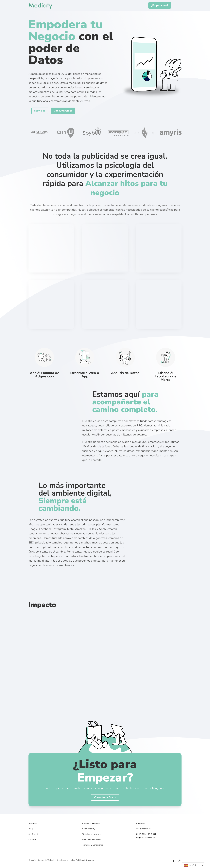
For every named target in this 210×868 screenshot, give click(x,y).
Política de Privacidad (92, 840)
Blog (31, 829)
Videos (32, 845)
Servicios (40, 111)
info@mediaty (142, 829)
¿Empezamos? (160, 5)
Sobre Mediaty (89, 829)
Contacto (32, 840)
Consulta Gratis (63, 111)
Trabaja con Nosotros (92, 834)
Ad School (33, 834)
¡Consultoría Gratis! (105, 797)
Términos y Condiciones (93, 845)
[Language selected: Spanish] (193, 865)
